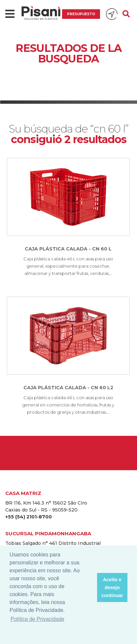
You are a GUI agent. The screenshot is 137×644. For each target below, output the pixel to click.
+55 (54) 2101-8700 (29, 517)
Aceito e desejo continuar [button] (112, 587)
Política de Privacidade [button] (37, 619)
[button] (90, 587)
